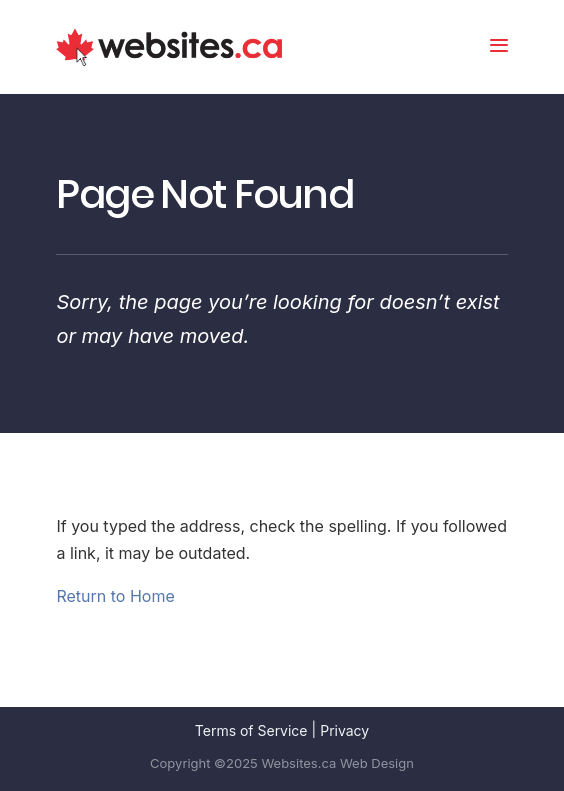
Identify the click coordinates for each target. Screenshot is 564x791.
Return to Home (115, 596)
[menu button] (499, 47)
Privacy (344, 730)
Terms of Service (251, 730)
